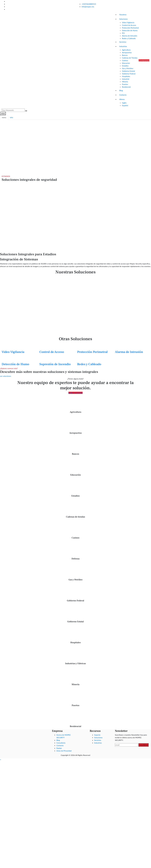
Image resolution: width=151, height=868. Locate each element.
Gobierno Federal (129, 74)
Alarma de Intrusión (130, 36)
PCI (123, 33)
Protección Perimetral (130, 28)
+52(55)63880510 (89, 4)
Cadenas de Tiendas (130, 58)
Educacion (126, 63)
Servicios (123, 42)
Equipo (59, 748)
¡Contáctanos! (144, 60)
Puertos (125, 84)
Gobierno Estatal (128, 71)
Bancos (125, 55)
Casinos (125, 60)
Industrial (126, 79)
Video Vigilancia (128, 22)
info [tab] (11, 117)
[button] (0, 760)
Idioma (122, 99)
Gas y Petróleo (128, 68)
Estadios (125, 66)
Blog (121, 90)
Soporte (97, 735)
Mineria (125, 82)
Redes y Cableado (129, 38)
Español (125, 105)
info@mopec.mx (88, 7)
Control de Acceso (129, 25)
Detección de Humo (130, 30)
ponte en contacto (75, 393)
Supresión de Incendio (55, 364)
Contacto (123, 95)
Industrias (123, 46)
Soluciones (123, 19)
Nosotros (123, 15)
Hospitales (126, 76)
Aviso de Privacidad (64, 751)
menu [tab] (4, 117)
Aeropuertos (127, 52)
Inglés (124, 103)
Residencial (126, 87)
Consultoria (61, 743)
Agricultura (126, 50)
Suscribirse (144, 745)
